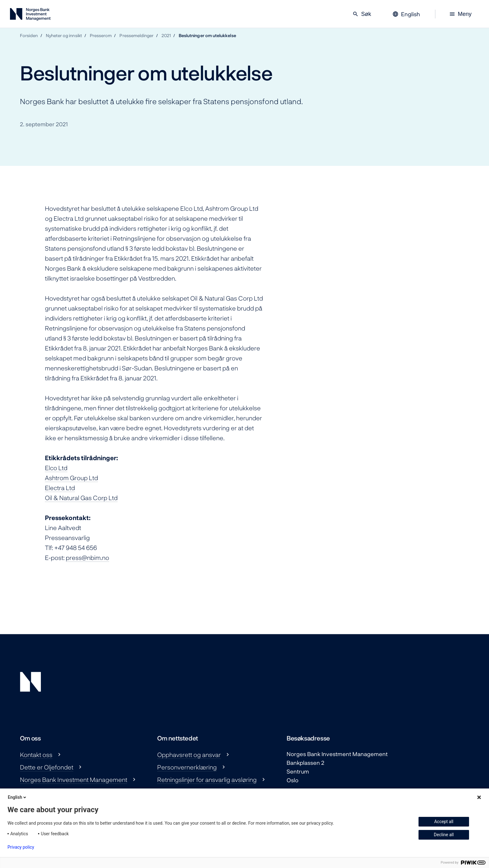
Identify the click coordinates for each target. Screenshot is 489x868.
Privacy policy (21, 847)
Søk (362, 14)
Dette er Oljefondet (47, 767)
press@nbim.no (87, 557)
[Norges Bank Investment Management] (30, 15)
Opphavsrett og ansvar (189, 755)
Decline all (444, 835)
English (17, 797)
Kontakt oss (36, 755)
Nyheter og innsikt (64, 35)
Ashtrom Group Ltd (71, 478)
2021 (166, 35)
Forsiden (29, 35)
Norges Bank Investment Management (74, 779)
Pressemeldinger (136, 35)
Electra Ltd (60, 488)
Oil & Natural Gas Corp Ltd (81, 498)
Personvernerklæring (187, 767)
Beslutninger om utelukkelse (207, 35)
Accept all (444, 822)
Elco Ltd (56, 468)
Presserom (101, 35)
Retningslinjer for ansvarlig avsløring (207, 779)
